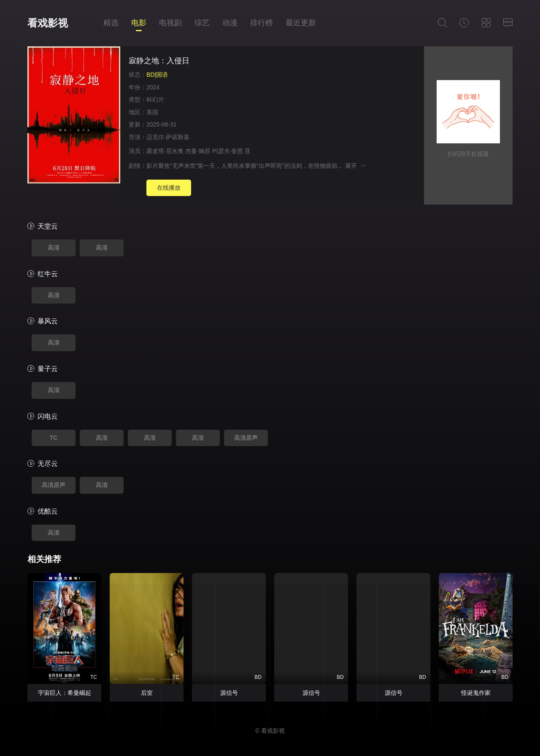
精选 (111, 23)
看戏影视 (48, 23)
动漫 (230, 23)
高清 (54, 248)
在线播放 (169, 188)
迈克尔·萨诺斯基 (168, 137)
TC (54, 438)
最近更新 (301, 23)
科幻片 (155, 100)
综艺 (202, 23)
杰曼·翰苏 (198, 151)
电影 (139, 23)
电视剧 (170, 23)
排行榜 (262, 23)
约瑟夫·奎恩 (228, 151)
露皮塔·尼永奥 (165, 151)
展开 (356, 166)
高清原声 (246, 438)
